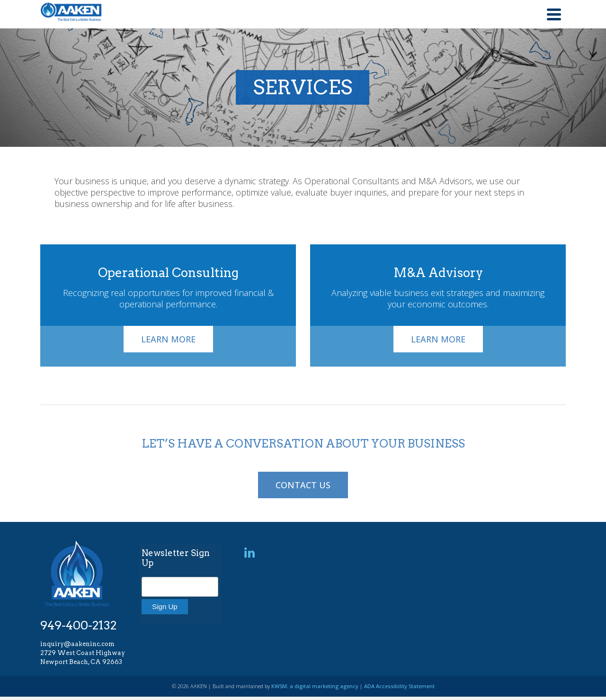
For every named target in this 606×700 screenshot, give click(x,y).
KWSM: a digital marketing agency (315, 686)
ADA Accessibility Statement (399, 686)
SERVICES (301, 87)
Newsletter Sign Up (176, 558)
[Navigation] (554, 14)
